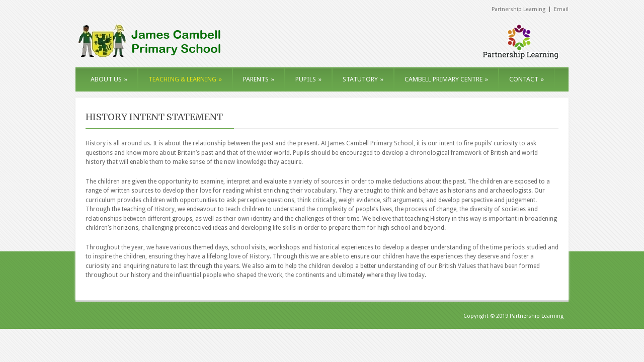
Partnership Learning (518, 9)
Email (561, 9)
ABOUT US (109, 79)
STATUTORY (363, 79)
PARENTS (259, 79)
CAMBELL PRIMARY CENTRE (446, 79)
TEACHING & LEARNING (185, 79)
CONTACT (527, 79)
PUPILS (308, 79)
